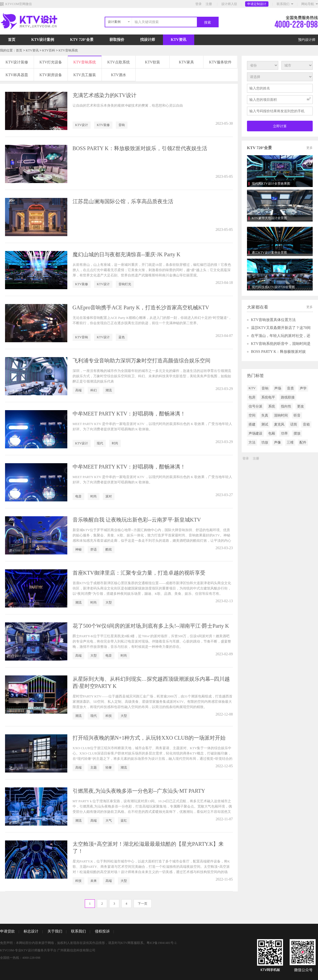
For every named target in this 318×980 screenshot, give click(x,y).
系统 (272, 406)
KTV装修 (103, 125)
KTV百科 (49, 50)
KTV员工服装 (85, 75)
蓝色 (122, 337)
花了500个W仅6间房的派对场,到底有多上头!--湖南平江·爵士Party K (151, 626)
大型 (109, 602)
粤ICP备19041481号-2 (162, 943)
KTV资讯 (179, 40)
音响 (122, 125)
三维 (290, 442)
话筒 (294, 424)
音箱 (306, 424)
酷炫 (109, 549)
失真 (265, 415)
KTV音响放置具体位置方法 (273, 320)
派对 (109, 496)
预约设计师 (307, 40)
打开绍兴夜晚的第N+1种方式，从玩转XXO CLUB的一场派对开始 (149, 738)
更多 (310, 148)
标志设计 (31, 931)
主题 (94, 767)
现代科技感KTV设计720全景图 (273, 287)
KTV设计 (82, 125)
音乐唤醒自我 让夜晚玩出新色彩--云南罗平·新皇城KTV (137, 520)
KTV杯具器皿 (17, 75)
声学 (303, 388)
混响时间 (281, 415)
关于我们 (55, 931)
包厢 (272, 433)
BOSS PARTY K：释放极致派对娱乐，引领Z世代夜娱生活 (140, 148)
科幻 (94, 390)
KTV (252, 388)
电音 (78, 496)
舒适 (94, 549)
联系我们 (283, 4)
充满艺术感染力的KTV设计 (105, 95)
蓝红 (124, 821)
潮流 (109, 390)
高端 (78, 390)
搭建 (252, 424)
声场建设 (255, 433)
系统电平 (268, 397)
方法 (252, 442)
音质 (290, 388)
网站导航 (308, 4)
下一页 (143, 904)
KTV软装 (153, 62)
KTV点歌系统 (119, 62)
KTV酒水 (119, 75)
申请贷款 (7, 931)
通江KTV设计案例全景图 (269, 253)
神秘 (78, 549)
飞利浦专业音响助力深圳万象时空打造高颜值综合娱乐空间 (142, 361)
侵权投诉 (102, 931)
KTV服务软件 (220, 62)
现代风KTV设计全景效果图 (271, 184)
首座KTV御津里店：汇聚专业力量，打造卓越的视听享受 (139, 573)
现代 (100, 443)
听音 (297, 415)
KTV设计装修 (17, 62)
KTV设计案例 (43, 40)
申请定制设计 (257, 4)
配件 (303, 442)
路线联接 (288, 397)
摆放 (297, 433)
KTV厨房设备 (51, 75)
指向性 (286, 406)
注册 (209, 4)
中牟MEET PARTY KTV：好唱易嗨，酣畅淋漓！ (129, 414)
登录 (198, 4)
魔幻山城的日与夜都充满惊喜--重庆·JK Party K (127, 254)
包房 (252, 397)
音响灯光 (125, 284)
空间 (252, 415)
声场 (278, 388)
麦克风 (279, 424)
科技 (109, 716)
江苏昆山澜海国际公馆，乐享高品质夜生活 (123, 201)
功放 (265, 442)
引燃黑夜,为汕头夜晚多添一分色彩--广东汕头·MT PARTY (139, 791)
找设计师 (148, 40)
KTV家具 (186, 62)
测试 (265, 424)
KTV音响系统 (68, 50)
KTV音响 (82, 337)
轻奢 (109, 767)
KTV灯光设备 (51, 62)
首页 (12, 40)
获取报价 (117, 40)
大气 (109, 821)
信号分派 (255, 406)
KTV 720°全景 (82, 40)
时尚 (115, 443)
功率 (284, 433)
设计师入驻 (229, 4)
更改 (301, 406)
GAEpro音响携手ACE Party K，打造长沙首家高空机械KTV (141, 307)
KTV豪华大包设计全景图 (269, 218)
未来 (94, 881)
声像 (277, 442)
